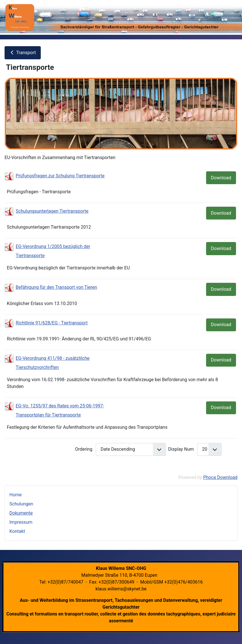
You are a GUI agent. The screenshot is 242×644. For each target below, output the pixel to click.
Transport (23, 53)
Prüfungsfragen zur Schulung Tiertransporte (60, 176)
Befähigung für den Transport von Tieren (56, 287)
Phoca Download (220, 477)
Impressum (21, 522)
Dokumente (21, 513)
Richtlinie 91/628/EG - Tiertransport (52, 323)
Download (221, 178)
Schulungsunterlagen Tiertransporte (52, 211)
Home (16, 495)
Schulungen (21, 504)
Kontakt (17, 531)
